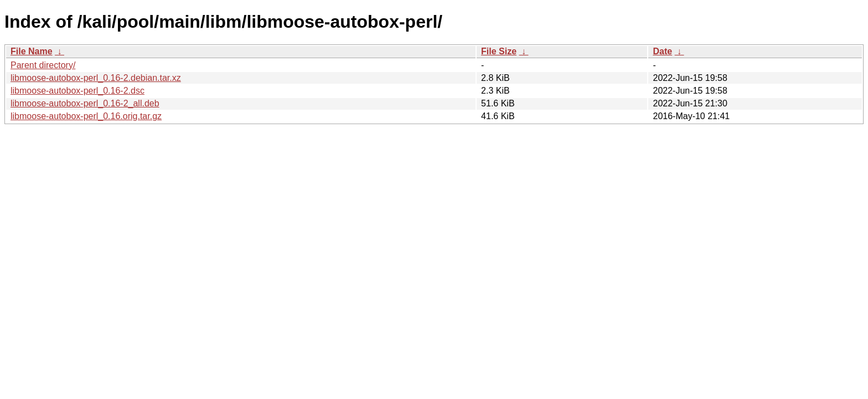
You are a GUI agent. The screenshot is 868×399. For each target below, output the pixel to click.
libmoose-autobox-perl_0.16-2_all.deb (85, 103)
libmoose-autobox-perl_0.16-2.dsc (77, 91)
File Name (32, 51)
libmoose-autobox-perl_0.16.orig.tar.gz (86, 116)
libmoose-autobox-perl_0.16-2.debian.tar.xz (96, 78)
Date (662, 51)
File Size (499, 51)
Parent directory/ (43, 65)
